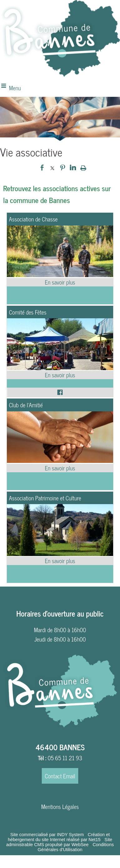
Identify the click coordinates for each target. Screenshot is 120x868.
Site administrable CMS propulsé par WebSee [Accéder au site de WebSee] (59, 842)
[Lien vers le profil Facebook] (60, 392)
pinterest (63, 168)
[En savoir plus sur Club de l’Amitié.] (60, 468)
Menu (15, 88)
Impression (83, 168)
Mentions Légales (60, 806)
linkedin (73, 168)
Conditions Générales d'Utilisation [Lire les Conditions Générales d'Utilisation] (76, 847)
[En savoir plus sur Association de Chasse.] (60, 282)
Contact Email (60, 776)
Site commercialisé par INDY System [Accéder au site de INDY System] (47, 835)
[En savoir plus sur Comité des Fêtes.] (60, 375)
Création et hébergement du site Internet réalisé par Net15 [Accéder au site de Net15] (59, 837)
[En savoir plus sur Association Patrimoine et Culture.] (60, 561)
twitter (52, 168)
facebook (42, 168)
